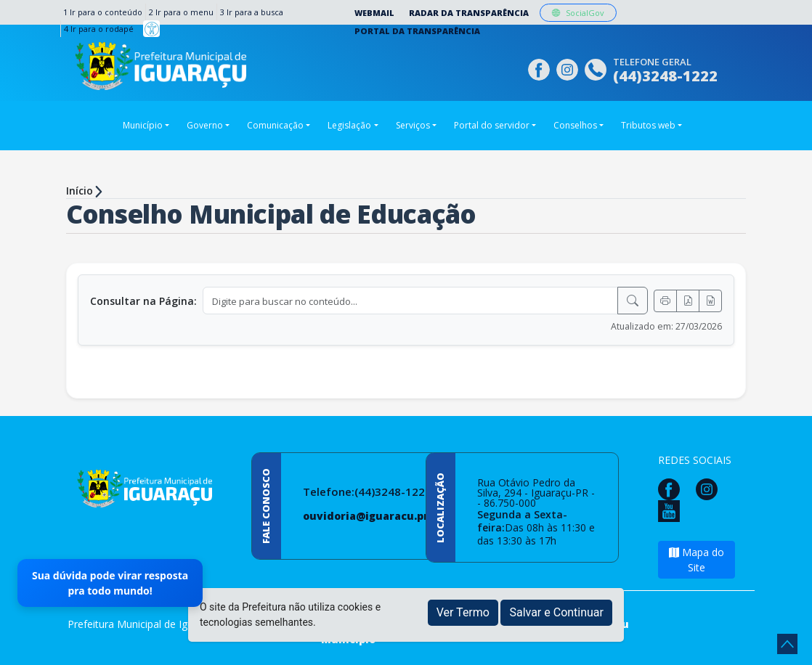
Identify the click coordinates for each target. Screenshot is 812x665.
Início (80, 191)
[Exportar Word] (710, 301)
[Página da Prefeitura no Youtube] (673, 510)
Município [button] (143, 125)
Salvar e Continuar (556, 612)
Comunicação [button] (275, 125)
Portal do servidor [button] (492, 125)
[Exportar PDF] (688, 301)
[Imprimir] (665, 301)
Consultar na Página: (143, 301)
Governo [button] (205, 125)
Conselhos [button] (575, 125)
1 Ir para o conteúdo (103, 12)
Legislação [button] (349, 125)
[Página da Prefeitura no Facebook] (541, 68)
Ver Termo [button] (463, 612)
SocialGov (578, 13)
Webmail (374, 13)
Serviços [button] (413, 125)
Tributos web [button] (648, 125)
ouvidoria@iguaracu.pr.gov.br (384, 516)
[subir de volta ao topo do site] (787, 644)
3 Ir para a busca (252, 12)
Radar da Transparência (469, 13)
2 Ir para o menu (181, 12)
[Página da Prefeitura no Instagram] (569, 68)
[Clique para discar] (597, 68)
